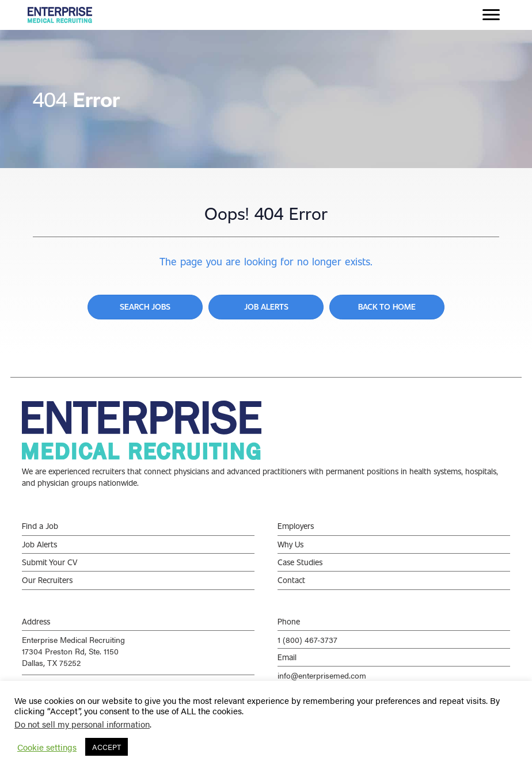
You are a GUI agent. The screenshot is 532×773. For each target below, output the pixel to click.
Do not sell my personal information (82, 724)
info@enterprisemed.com (322, 675)
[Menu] (491, 15)
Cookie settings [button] (47, 747)
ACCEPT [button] (107, 747)
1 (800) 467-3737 (307, 639)
